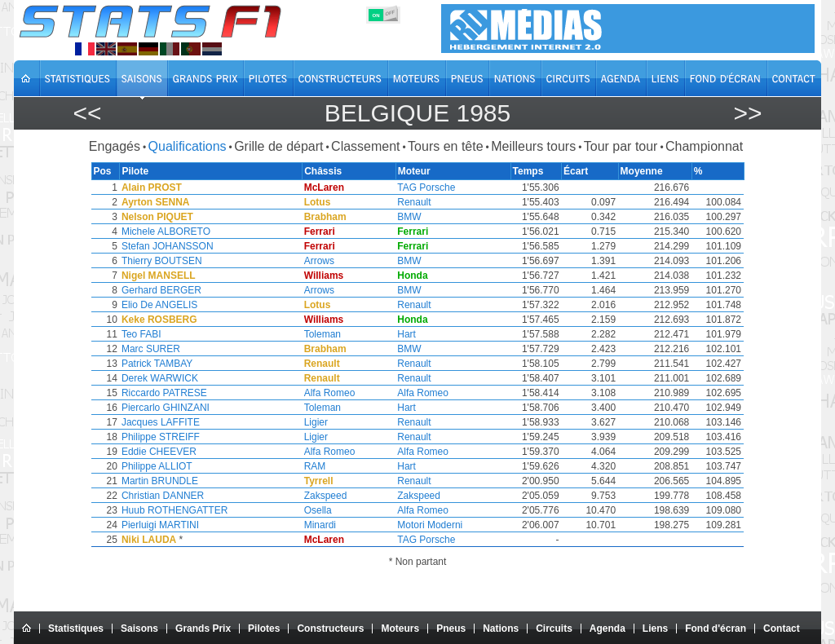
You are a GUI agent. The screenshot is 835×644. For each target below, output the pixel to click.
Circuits (554, 629)
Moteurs (400, 629)
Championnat (704, 146)
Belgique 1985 (417, 113)
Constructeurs (330, 629)
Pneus (451, 629)
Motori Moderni (433, 525)
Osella (320, 510)
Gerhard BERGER (161, 290)
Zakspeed (328, 496)
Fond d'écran (716, 629)
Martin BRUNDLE (159, 481)
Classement (365, 146)
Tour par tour (621, 146)
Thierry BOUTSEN (161, 261)
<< (87, 113)
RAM (318, 466)
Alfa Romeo (332, 393)
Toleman (325, 334)
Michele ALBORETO (165, 232)
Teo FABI (141, 334)
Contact (782, 629)
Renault (417, 202)
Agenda (607, 629)
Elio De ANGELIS (159, 305)
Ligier (318, 422)
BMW (412, 217)
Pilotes (264, 629)
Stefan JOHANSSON (167, 246)
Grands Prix (203, 629)
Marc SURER (150, 349)
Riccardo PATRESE (163, 393)
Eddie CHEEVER (158, 452)
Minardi (323, 525)
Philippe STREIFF (160, 437)
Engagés (115, 146)
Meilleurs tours (533, 146)
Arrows (322, 261)
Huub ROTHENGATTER (174, 510)
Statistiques (76, 629)
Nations (501, 629)
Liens (655, 629)
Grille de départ (278, 146)
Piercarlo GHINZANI (165, 408)
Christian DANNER (162, 496)
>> (747, 113)
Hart (410, 334)
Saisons (139, 629)
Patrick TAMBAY (156, 364)
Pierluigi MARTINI (159, 525)
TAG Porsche (429, 187)
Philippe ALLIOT (156, 466)
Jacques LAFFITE (160, 422)
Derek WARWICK (159, 378)
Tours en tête (446, 146)
